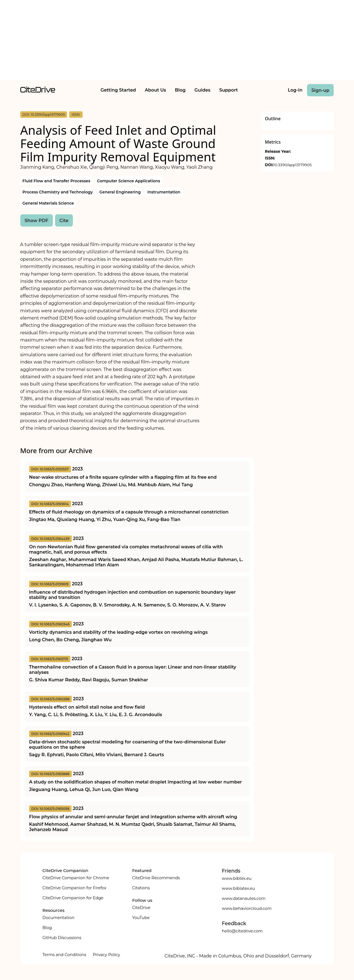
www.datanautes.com (244, 898)
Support (228, 90)
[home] (38, 91)
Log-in (295, 90)
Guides (202, 90)
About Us (155, 90)
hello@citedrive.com (242, 931)
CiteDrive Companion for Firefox (75, 888)
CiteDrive (141, 908)
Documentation (59, 918)
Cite (64, 221)
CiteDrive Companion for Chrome (76, 878)
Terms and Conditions (64, 955)
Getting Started (118, 90)
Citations (141, 888)
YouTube (141, 918)
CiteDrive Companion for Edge (73, 898)
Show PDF (37, 221)
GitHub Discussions (62, 938)
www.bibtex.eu (237, 878)
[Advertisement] (177, 41)
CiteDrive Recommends (156, 878)
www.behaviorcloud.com (247, 908)
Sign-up (320, 90)
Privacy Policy (107, 955)
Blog (180, 90)
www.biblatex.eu (238, 888)
